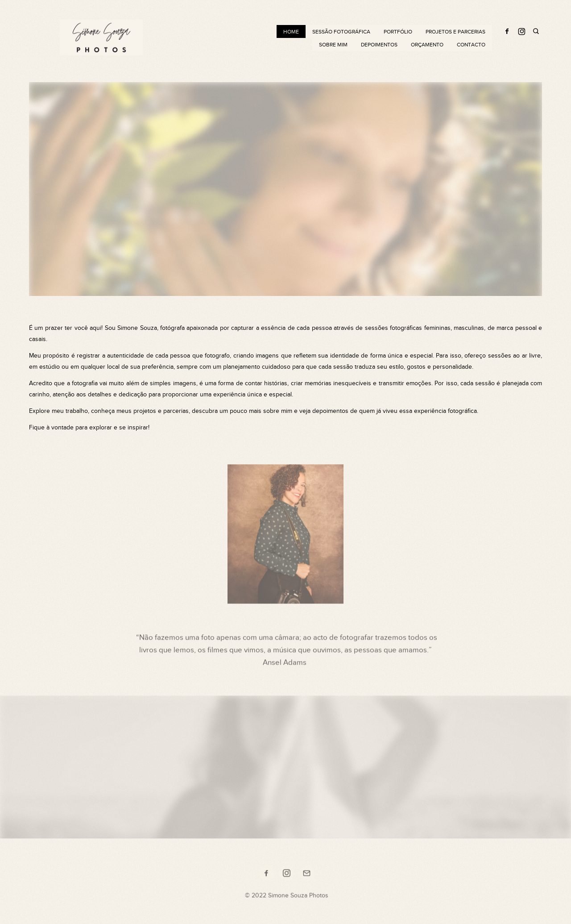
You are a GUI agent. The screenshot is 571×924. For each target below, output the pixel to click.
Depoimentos (379, 45)
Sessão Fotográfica (341, 32)
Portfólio (398, 32)
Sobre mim (333, 45)
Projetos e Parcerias (455, 32)
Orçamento (427, 45)
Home (291, 32)
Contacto (471, 45)
